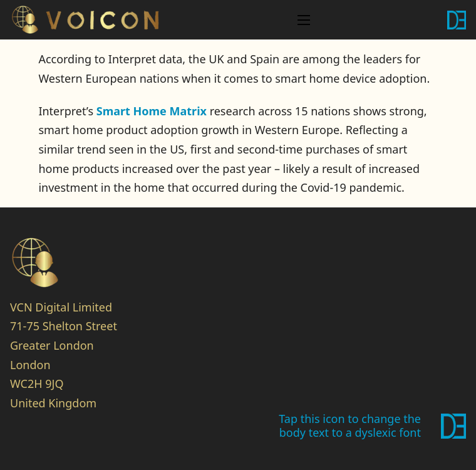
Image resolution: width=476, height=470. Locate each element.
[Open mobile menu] (304, 20)
